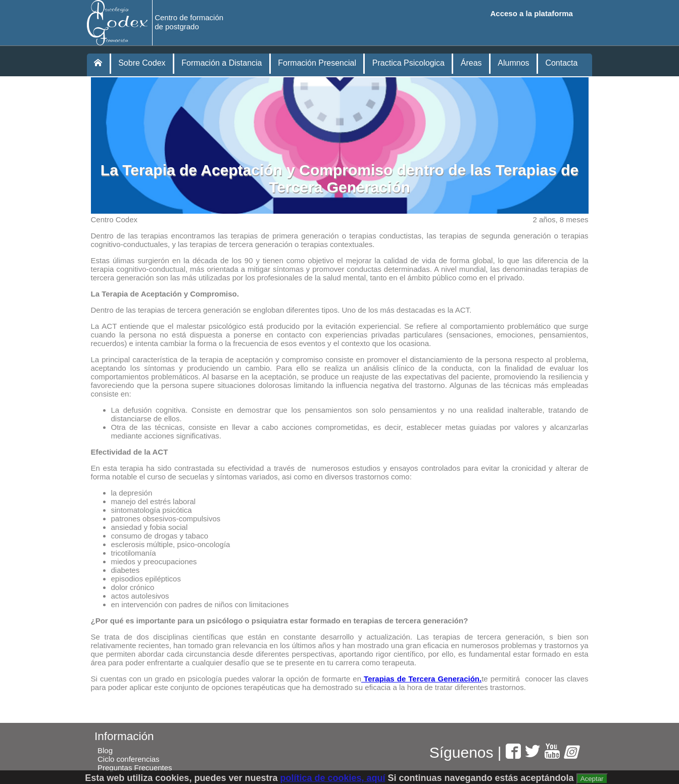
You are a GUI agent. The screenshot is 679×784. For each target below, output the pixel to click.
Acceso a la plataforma (532, 13)
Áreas (471, 63)
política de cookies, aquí (332, 778)
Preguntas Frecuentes (135, 768)
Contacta (561, 63)
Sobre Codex (142, 63)
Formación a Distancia (222, 63)
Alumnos (513, 63)
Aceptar (592, 779)
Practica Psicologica (408, 63)
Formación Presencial (317, 63)
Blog (105, 750)
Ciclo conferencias (129, 759)
